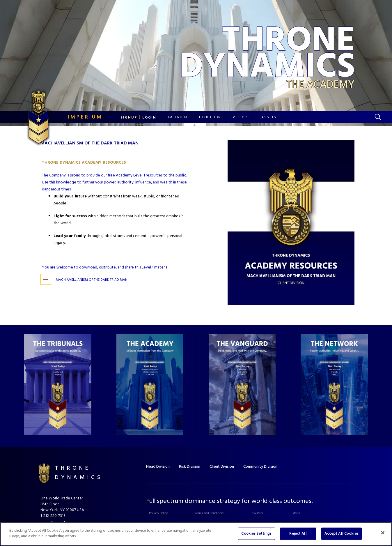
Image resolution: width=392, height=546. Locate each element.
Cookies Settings (256, 534)
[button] (138, 117)
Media (297, 513)
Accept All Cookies (342, 534)
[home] (56, 117)
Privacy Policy (158, 513)
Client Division (222, 467)
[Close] (383, 533)
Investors (257, 513)
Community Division (260, 467)
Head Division (158, 467)
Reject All (298, 534)
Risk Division (190, 467)
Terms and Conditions (210, 513)
